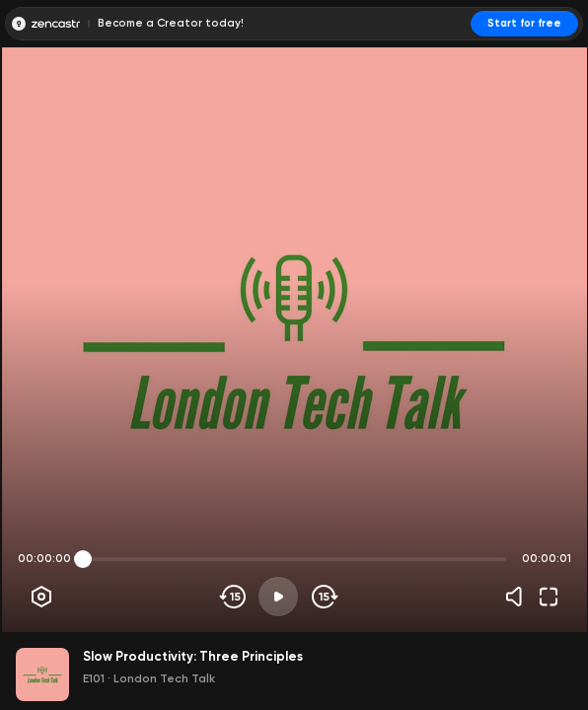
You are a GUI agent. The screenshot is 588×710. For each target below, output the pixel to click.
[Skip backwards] (233, 597)
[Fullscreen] (549, 597)
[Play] (278, 597)
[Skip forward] (323, 597)
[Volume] (519, 597)
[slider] (83, 559)
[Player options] (41, 597)
